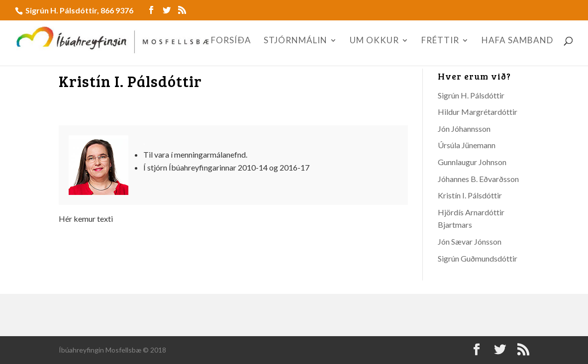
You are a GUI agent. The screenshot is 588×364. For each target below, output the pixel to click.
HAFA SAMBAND (517, 41)
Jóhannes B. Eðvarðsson (478, 179)
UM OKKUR (374, 41)
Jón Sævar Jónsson (470, 241)
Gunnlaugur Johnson (472, 162)
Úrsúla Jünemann (467, 145)
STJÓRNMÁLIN (295, 41)
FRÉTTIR (440, 41)
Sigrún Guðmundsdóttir (478, 258)
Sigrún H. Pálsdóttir (471, 95)
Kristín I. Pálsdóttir (470, 195)
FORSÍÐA (231, 41)
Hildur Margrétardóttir (478, 112)
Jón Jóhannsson (464, 129)
